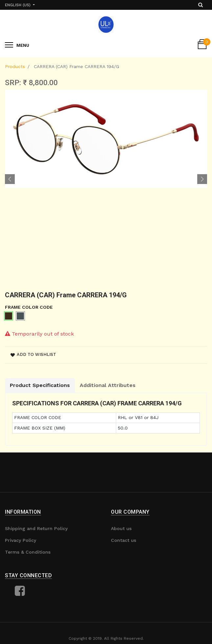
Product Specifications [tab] (40, 385)
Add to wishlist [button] (33, 354)
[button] (10, 179)
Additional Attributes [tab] (108, 385)
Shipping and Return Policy (36, 528)
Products (15, 66)
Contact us (124, 540)
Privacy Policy (21, 540)
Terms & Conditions (28, 552)
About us (121, 528)
